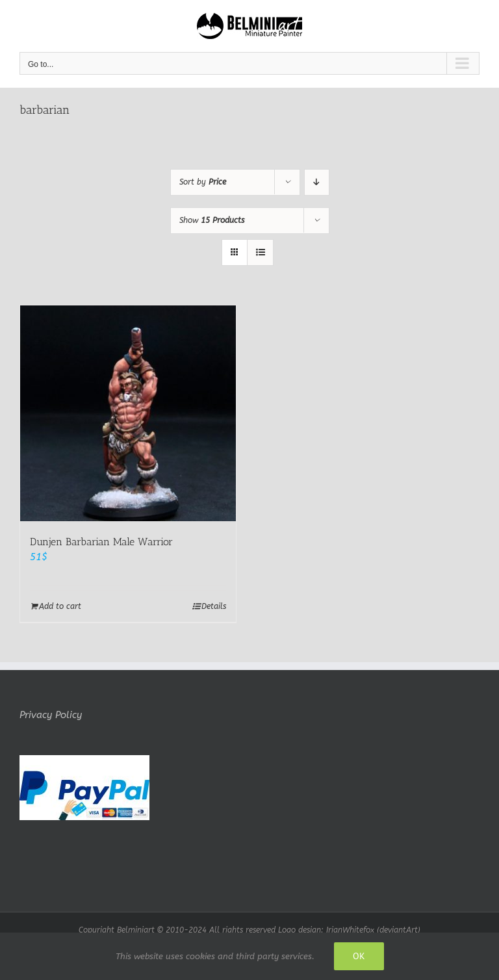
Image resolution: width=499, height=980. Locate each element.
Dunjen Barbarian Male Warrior (101, 542)
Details (214, 606)
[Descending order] (317, 182)
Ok (359, 956)
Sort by (203, 182)
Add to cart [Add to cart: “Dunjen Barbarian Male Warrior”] (60, 606)
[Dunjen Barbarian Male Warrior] (128, 413)
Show (212, 220)
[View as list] (260, 252)
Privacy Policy (51, 715)
